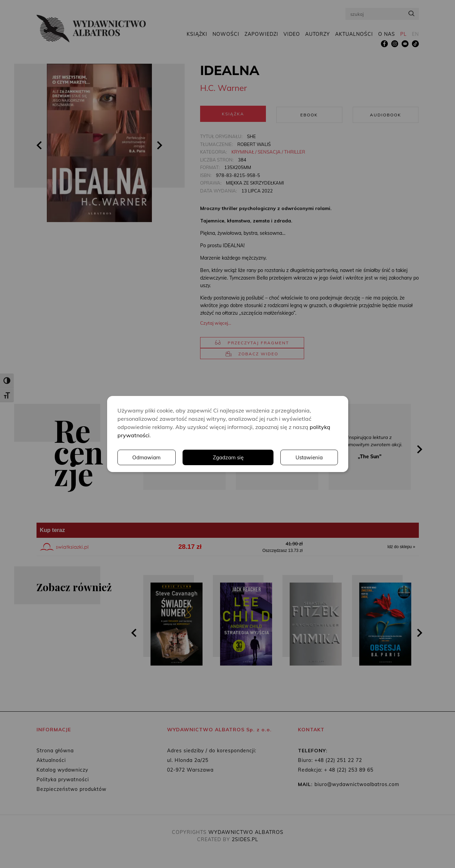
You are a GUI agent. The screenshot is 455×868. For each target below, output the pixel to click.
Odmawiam (308, 458)
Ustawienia (243, 458)
